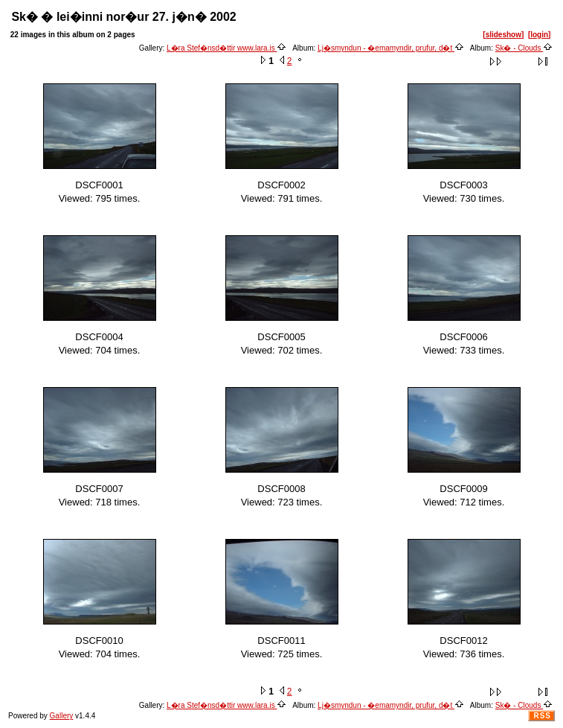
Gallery (62, 716)
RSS (542, 716)
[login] (540, 35)
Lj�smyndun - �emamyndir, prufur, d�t (391, 48)
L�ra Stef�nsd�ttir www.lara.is (226, 48)
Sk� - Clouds (524, 48)
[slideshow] (503, 35)
